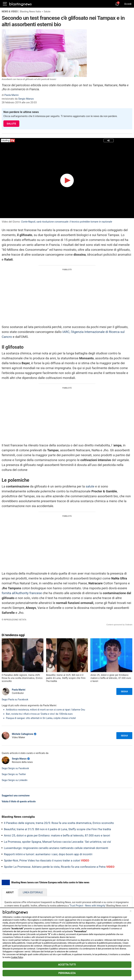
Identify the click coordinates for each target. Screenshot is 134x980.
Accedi (128, 4)
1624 (67, 920)
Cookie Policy (17, 957)
